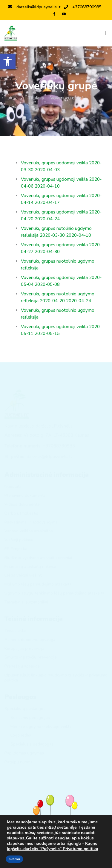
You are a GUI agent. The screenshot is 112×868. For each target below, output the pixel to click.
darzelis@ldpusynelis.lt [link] (34, 7)
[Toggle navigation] (106, 33)
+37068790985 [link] (83, 7)
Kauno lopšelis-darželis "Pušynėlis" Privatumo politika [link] (53, 846)
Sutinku (14, 859)
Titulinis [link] (36, 98)
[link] (8, 61)
